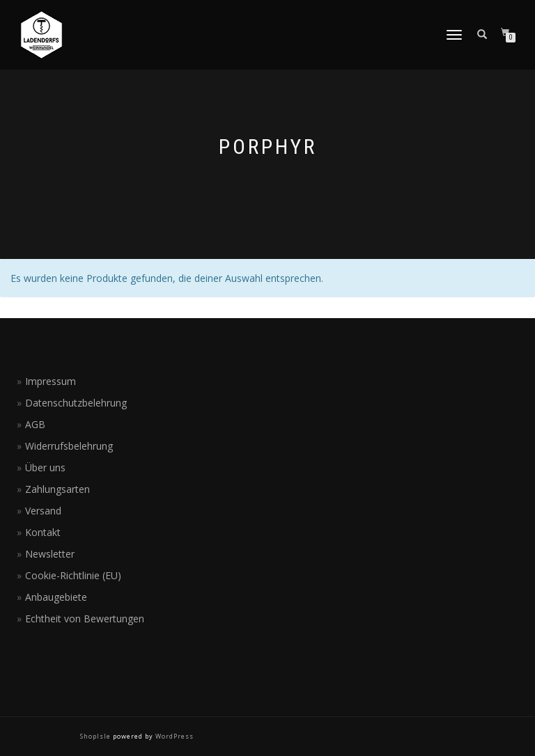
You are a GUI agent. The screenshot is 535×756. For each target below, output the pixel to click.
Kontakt (43, 532)
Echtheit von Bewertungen (85, 619)
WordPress (173, 736)
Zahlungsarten (57, 489)
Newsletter (50, 554)
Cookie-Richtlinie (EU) (73, 575)
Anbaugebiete (56, 597)
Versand (43, 511)
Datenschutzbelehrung (76, 403)
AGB (35, 424)
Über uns (45, 467)
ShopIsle (96, 736)
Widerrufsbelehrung (69, 446)
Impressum (51, 381)
